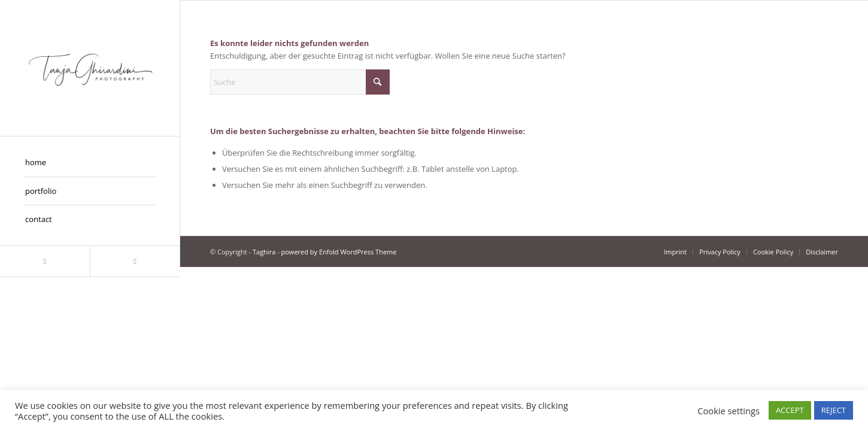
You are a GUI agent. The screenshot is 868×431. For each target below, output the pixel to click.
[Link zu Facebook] (135, 261)
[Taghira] (90, 68)
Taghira (264, 252)
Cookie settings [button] (729, 411)
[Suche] (300, 82)
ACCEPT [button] (790, 410)
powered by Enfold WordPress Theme (339, 252)
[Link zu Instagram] (45, 261)
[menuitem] (90, 163)
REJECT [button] (834, 410)
